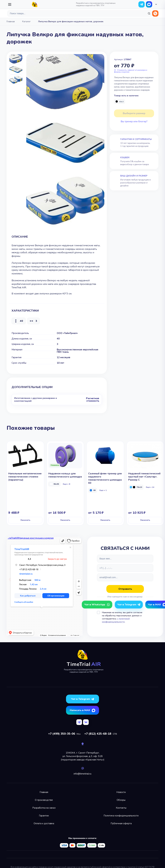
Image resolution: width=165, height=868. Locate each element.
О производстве (44, 800)
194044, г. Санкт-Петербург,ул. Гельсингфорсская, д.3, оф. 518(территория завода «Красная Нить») (83, 756)
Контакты (121, 808)
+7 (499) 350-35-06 (62, 734)
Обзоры (121, 800)
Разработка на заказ (44, 808)
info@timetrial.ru (82, 774)
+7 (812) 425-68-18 (98, 734)
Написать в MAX (80, 710)
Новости (121, 792)
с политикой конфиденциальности (116, 620)
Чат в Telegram (127, 605)
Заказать (25, 520)
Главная (11, 21)
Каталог (26, 21)
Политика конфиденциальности (121, 816)
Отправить (125, 589)
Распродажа (155, 13)
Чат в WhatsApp (149, 4)
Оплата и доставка (44, 823)
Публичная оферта (121, 823)
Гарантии (44, 816)
